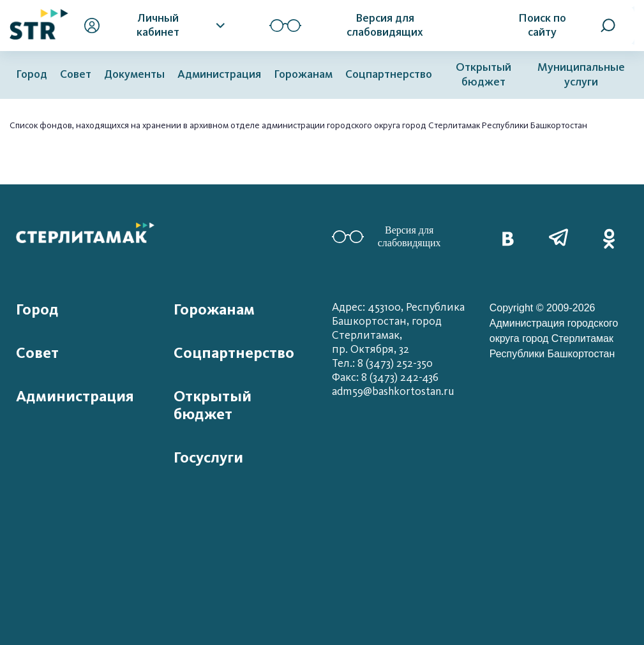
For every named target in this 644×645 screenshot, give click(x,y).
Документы (134, 74)
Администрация (219, 74)
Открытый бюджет (483, 75)
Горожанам (303, 74)
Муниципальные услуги (581, 75)
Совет (76, 74)
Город (32, 74)
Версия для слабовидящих (386, 236)
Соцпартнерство (389, 74)
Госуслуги (208, 457)
